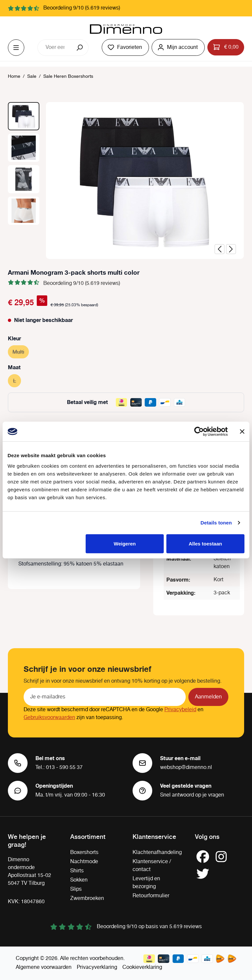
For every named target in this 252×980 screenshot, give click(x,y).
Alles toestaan (205, 543)
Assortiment (88, 836)
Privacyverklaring (97, 967)
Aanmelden (208, 697)
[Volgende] (231, 249)
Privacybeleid (180, 710)
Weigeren (125, 543)
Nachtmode (84, 862)
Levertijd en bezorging (146, 883)
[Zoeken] (80, 48)
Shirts (77, 871)
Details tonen (216, 523)
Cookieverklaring (142, 967)
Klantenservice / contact (152, 866)
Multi (21, 351)
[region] (126, 181)
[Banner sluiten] (242, 432)
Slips (76, 889)
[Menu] (16, 48)
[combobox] (55, 48)
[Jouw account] (178, 47)
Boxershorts (84, 852)
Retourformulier (151, 896)
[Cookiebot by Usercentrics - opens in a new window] (199, 432)
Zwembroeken (87, 898)
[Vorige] (220, 249)
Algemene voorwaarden (44, 967)
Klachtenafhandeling (157, 852)
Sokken (79, 880)
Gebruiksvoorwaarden (49, 718)
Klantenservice (154, 836)
